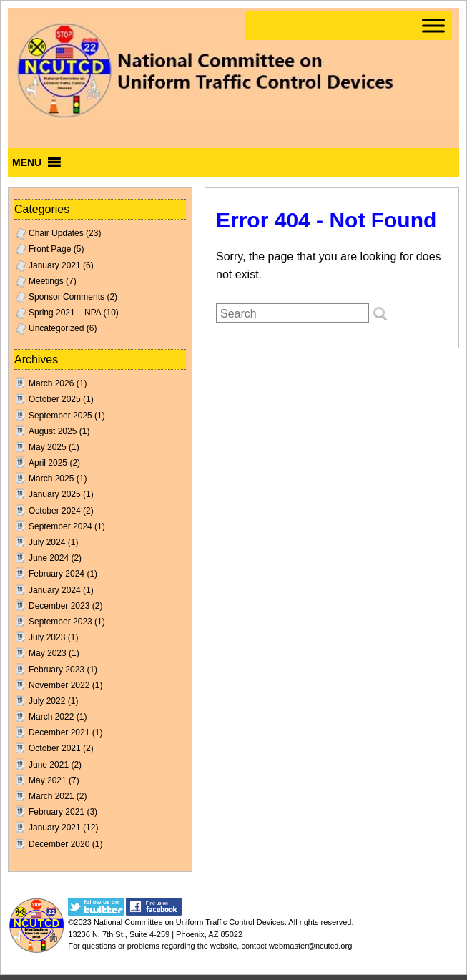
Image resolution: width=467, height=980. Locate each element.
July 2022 (47, 701)
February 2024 (56, 574)
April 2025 (48, 463)
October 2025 (55, 399)
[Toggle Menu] (433, 25)
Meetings (46, 281)
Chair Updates (56, 233)
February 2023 (56, 670)
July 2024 (47, 542)
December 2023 (59, 606)
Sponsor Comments (67, 297)
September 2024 (60, 526)
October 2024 (55, 511)
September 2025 (60, 416)
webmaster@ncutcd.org (310, 946)
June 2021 (49, 765)
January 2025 (55, 494)
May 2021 (48, 780)
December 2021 (59, 732)
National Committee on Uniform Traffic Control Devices (189, 922)
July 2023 (47, 637)
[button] (27, 162)
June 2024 (49, 558)
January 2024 (55, 590)
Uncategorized (56, 328)
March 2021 (51, 796)
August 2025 (53, 431)
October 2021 (55, 748)
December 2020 (59, 844)
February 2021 (56, 812)
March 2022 (51, 717)
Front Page (50, 249)
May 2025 (48, 447)
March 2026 (51, 383)
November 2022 (59, 685)
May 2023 (48, 653)
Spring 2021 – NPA (65, 313)
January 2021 (55, 265)
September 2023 (60, 622)
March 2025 (51, 479)
